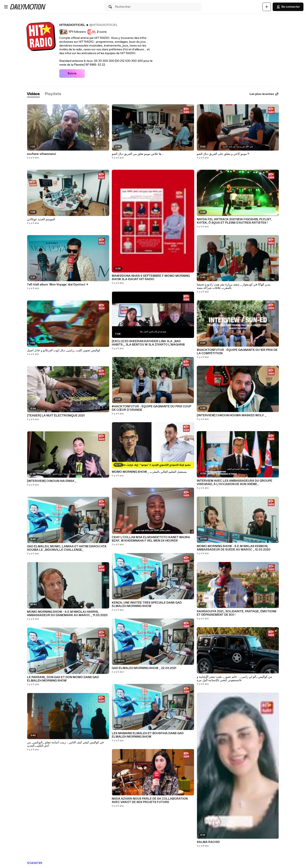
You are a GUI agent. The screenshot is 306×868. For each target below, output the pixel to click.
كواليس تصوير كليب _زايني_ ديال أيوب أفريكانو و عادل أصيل (64, 350)
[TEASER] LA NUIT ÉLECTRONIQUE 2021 (56, 416)
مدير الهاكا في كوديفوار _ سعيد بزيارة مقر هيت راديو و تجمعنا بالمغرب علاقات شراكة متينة (234, 286)
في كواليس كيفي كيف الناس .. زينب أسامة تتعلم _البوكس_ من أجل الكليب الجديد (65, 744)
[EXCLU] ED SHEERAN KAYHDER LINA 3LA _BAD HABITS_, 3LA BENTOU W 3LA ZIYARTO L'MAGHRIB (148, 343)
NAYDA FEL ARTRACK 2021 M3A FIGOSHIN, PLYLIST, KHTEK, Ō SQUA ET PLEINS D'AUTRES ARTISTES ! (234, 221)
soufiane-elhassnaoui (42, 154)
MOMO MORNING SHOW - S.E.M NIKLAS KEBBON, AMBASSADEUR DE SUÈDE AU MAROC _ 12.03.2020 (234, 548)
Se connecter (288, 7)
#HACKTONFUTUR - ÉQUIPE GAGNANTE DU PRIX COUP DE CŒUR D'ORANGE (152, 408)
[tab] (33, 94)
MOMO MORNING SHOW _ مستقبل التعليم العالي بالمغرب (149, 472)
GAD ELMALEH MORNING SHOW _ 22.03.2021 (144, 668)
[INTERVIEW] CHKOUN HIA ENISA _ (52, 481)
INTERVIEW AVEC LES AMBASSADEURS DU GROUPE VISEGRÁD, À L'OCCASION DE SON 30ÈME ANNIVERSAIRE (234, 483)
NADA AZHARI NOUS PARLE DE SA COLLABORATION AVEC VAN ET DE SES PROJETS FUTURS (150, 800)
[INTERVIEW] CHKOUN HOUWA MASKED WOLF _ (232, 415)
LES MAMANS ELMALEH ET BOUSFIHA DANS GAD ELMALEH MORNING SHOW (148, 735)
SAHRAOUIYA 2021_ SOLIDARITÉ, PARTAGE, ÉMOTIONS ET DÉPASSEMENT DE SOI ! (237, 613)
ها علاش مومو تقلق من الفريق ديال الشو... (138, 154)
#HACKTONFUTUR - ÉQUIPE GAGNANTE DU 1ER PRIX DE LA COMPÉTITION (237, 352)
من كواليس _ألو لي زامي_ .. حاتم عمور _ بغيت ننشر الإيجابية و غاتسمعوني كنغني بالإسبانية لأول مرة (234, 679)
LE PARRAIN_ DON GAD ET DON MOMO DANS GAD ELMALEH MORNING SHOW (63, 679)
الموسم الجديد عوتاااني (41, 219)
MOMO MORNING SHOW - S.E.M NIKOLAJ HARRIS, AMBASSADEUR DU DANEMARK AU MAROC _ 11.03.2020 (67, 614)
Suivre (72, 73)
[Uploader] (267, 7)
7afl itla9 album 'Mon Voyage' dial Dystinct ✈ (58, 285)
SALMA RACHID (208, 842)
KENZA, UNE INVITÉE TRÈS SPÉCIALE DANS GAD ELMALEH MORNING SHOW (147, 604)
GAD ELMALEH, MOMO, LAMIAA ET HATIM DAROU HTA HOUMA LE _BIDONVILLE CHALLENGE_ (67, 548)
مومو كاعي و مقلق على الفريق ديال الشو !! (223, 154)
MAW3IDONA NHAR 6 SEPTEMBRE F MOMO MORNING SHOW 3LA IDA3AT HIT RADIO (151, 278)
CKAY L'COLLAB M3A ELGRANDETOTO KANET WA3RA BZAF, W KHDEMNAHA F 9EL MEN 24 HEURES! (151, 539)
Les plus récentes (264, 94)
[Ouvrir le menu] (6, 7)
